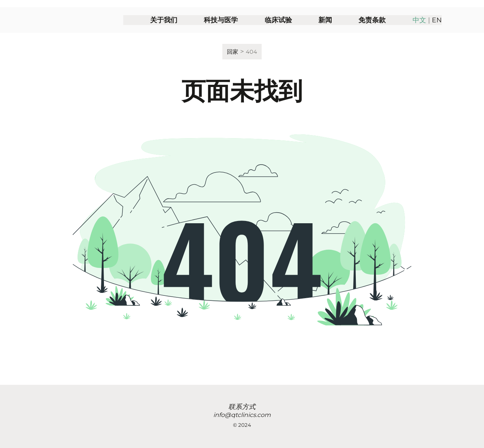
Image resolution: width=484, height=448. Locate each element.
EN (437, 29)
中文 (419, 29)
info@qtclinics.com (242, 415)
